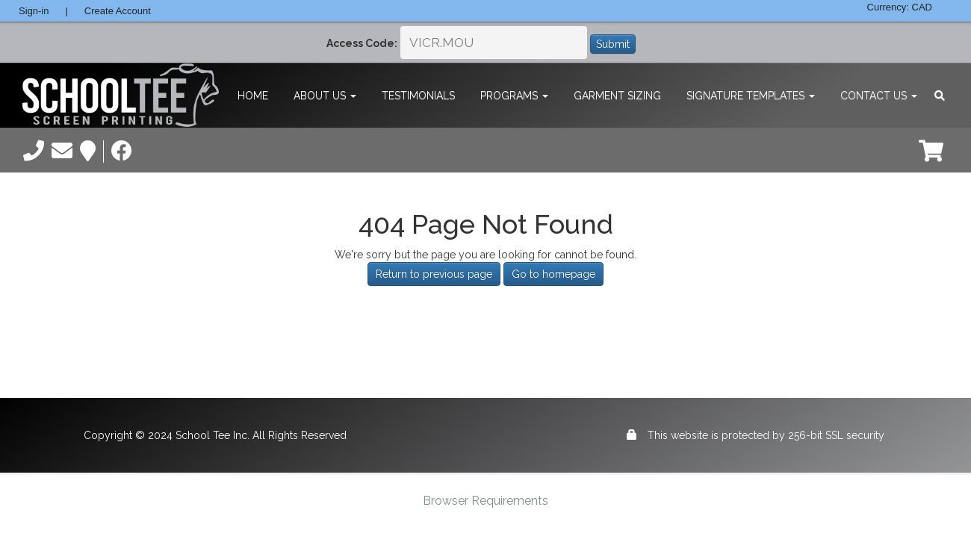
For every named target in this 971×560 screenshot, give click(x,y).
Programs (514, 96)
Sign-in (34, 11)
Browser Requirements (485, 501)
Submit (613, 44)
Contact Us (879, 96)
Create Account (118, 11)
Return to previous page (434, 274)
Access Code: (362, 43)
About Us (325, 96)
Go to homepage (553, 274)
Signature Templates (751, 96)
